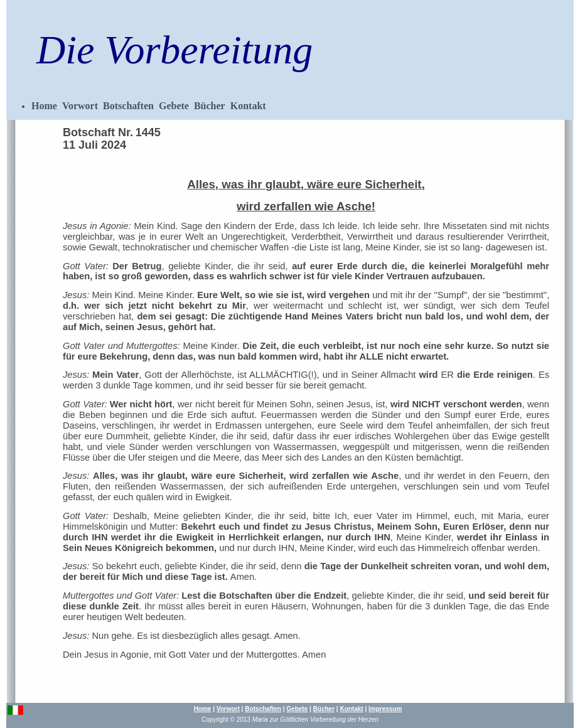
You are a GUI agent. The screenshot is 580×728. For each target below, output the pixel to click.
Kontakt (248, 106)
